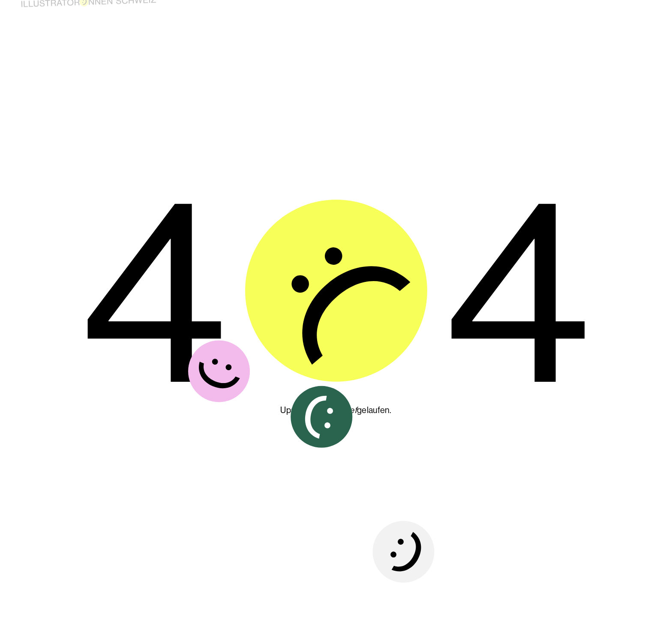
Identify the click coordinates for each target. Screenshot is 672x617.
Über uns (546, 9)
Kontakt (616, 13)
